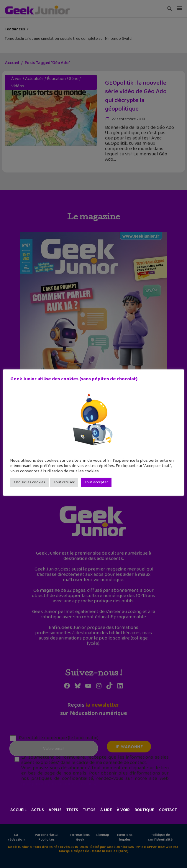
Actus (38, 810)
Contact (168, 810)
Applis (55, 810)
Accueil (18, 810)
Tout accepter (96, 482)
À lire (106, 810)
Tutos (89, 810)
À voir (123, 810)
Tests (72, 810)
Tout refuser (64, 482)
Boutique (144, 810)
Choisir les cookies (29, 482)
